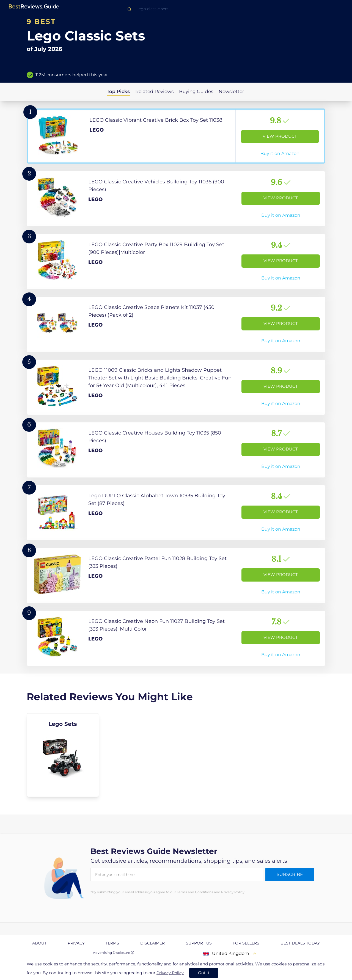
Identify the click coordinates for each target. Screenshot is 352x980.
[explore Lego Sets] (63, 755)
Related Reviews (154, 91)
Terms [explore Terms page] (112, 943)
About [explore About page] (39, 943)
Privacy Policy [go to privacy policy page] (170, 973)
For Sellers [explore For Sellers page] (246, 943)
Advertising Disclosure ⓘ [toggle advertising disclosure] (114, 953)
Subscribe (290, 874)
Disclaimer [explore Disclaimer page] (152, 943)
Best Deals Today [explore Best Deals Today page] (300, 943)
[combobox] (176, 9)
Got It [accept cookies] (204, 973)
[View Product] (176, 136)
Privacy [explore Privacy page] (76, 943)
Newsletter (231, 91)
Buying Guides (196, 91)
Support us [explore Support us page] (199, 943)
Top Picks (118, 91)
